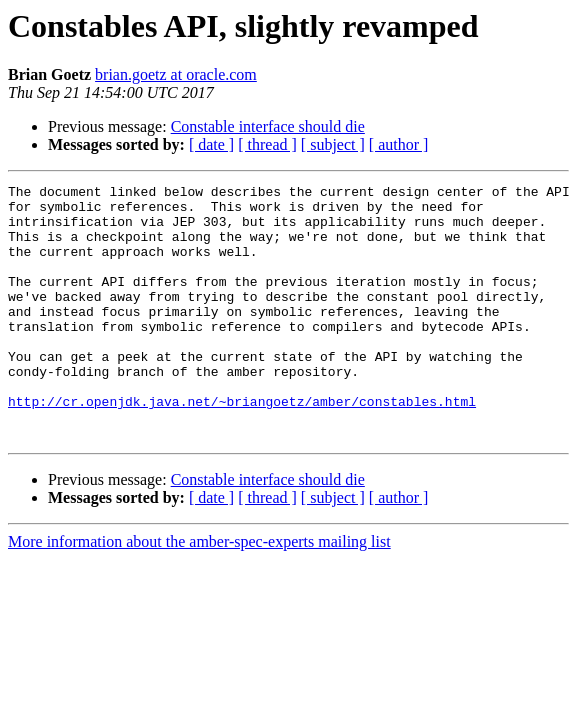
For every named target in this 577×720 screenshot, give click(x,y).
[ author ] (399, 144)
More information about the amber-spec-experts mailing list (199, 592)
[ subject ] (333, 144)
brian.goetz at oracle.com (176, 74)
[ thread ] (267, 144)
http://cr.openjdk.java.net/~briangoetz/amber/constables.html (242, 446)
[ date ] (211, 144)
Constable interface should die (268, 126)
